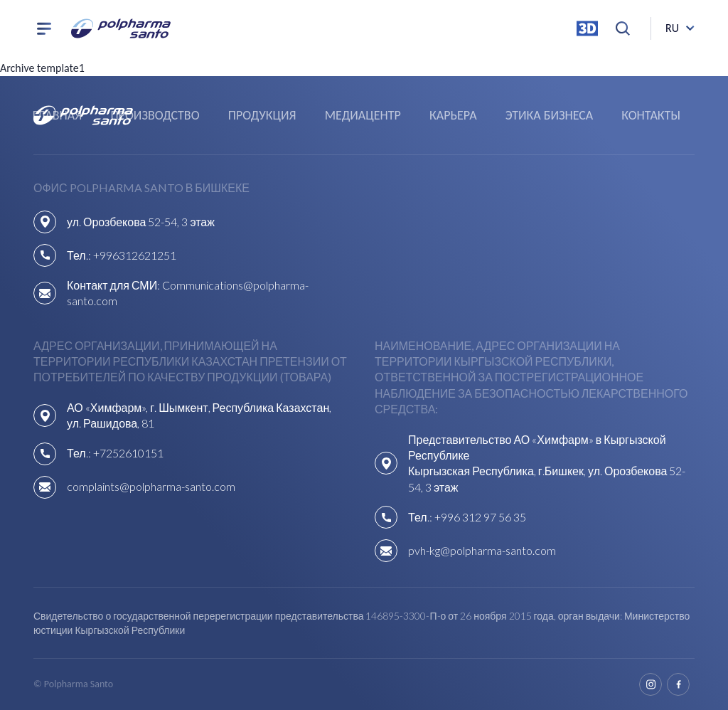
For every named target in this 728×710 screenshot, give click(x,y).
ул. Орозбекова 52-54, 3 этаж (141, 222)
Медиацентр (363, 115)
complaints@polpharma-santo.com (151, 486)
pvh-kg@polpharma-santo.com (482, 550)
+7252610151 (128, 453)
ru (672, 28)
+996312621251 (135, 255)
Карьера (453, 115)
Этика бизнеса (549, 115)
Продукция (262, 115)
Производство (155, 115)
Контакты (651, 115)
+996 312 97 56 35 (480, 517)
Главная (57, 115)
